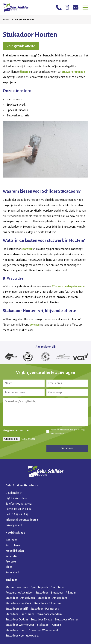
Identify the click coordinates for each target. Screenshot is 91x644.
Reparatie (12, 556)
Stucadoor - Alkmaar (63, 593)
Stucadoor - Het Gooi (18, 603)
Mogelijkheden (15, 551)
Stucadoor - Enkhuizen (47, 603)
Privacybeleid (14, 525)
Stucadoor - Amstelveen (20, 598)
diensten (25, 72)
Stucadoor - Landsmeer (20, 614)
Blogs (9, 567)
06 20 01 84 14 (23, 509)
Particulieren (13, 545)
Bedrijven (12, 540)
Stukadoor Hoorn (16, 630)
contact (34, 325)
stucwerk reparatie (73, 72)
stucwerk (27, 249)
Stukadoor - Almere (49, 625)
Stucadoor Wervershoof (43, 630)
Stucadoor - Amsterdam (52, 598)
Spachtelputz (59, 587)
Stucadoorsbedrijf (17, 609)
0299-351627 (25, 504)
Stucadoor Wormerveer (20, 625)
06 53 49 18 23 (20, 514)
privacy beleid (66, 430)
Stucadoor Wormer (66, 620)
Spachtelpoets (40, 587)
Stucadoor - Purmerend (45, 609)
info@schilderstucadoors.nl (22, 520)
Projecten (11, 562)
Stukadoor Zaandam (49, 614)
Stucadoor (42, 593)
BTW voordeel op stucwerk (68, 286)
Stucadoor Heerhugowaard (22, 636)
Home (6, 20)
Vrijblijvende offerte (21, 46)
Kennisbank (13, 572)
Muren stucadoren (17, 587)
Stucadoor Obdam (17, 620)
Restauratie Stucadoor (19, 593)
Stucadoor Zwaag (41, 620)
